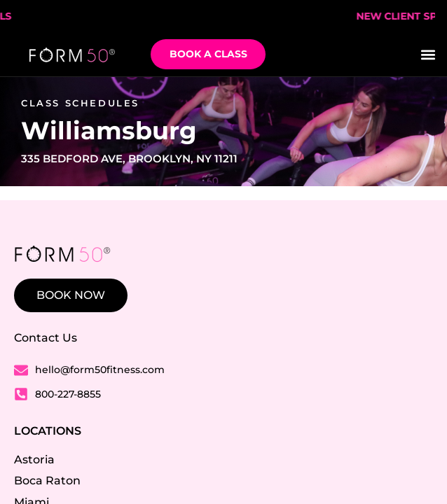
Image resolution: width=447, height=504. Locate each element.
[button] (428, 54)
